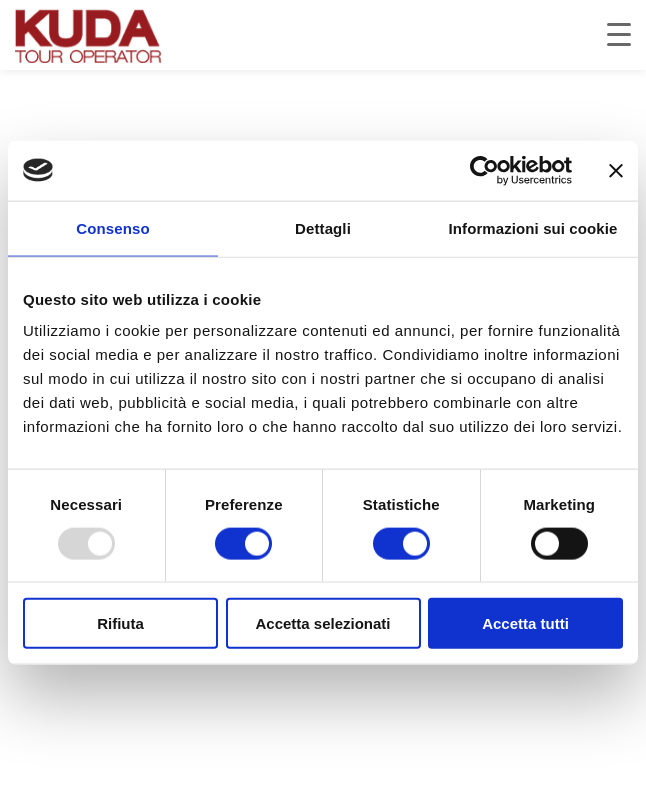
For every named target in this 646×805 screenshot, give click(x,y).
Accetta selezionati (322, 623)
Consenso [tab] (112, 227)
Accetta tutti (525, 623)
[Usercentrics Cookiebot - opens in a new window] (484, 170)
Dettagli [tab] (323, 227)
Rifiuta (120, 623)
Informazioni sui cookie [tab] (533, 227)
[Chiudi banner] (616, 170)
